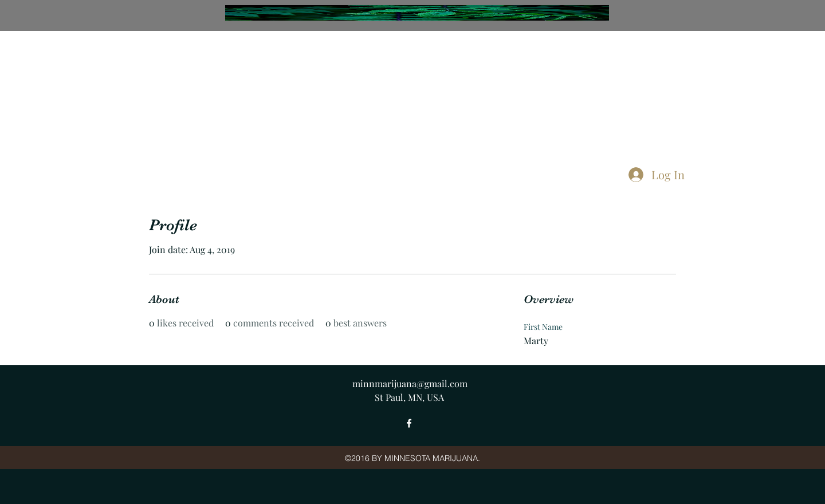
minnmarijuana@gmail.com (410, 383)
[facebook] (409, 423)
